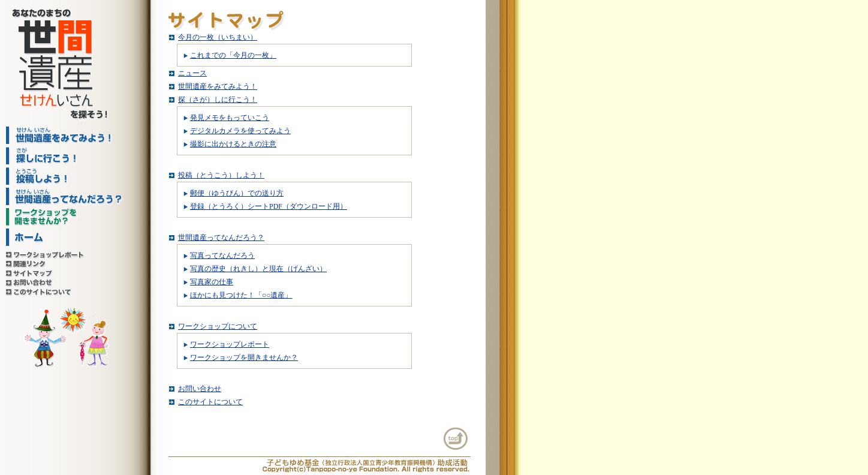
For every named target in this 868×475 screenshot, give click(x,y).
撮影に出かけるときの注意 (233, 144)
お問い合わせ (200, 389)
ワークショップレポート (230, 344)
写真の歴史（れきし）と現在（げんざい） (258, 269)
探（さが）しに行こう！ (218, 100)
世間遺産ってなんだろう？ (221, 237)
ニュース (192, 73)
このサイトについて (210, 402)
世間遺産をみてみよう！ (218, 86)
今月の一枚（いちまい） (218, 37)
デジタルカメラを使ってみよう (240, 131)
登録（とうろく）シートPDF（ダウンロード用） (269, 206)
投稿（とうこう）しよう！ (221, 175)
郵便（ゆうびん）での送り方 (237, 193)
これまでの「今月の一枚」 (233, 55)
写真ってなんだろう (222, 255)
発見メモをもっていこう (230, 118)
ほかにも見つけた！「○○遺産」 (241, 295)
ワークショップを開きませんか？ (244, 357)
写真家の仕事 (212, 282)
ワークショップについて (218, 326)
